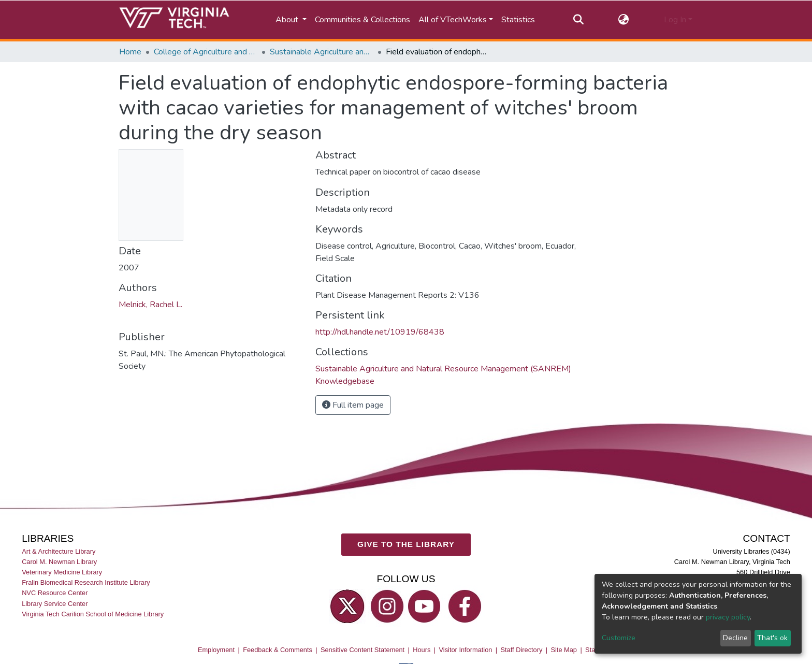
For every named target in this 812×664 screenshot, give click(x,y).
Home (130, 52)
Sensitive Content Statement (363, 650)
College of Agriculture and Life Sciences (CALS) (206, 52)
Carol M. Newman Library (59, 562)
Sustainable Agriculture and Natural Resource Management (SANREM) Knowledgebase (322, 52)
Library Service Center (55, 604)
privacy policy (728, 617)
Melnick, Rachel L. (150, 305)
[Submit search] (578, 20)
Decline (735, 638)
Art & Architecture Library (59, 551)
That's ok (772, 638)
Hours (422, 650)
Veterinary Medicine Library (62, 572)
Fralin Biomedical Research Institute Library (86, 582)
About (288, 20)
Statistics (518, 20)
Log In (675, 20)
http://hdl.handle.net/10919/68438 (380, 332)
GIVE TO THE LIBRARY (406, 544)
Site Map (564, 650)
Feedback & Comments (278, 650)
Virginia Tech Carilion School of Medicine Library (93, 614)
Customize (619, 638)
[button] (624, 20)
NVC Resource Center (55, 593)
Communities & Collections (363, 20)
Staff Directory (522, 650)
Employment (216, 650)
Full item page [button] (353, 405)
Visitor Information (466, 650)
